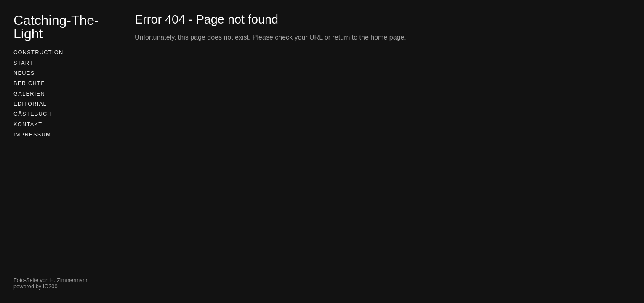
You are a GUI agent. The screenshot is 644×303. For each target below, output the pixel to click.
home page (387, 37)
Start (23, 63)
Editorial (30, 104)
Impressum (32, 134)
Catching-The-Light (56, 27)
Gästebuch (33, 114)
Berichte (29, 83)
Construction (38, 52)
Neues (24, 73)
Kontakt (28, 124)
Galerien (29, 94)
